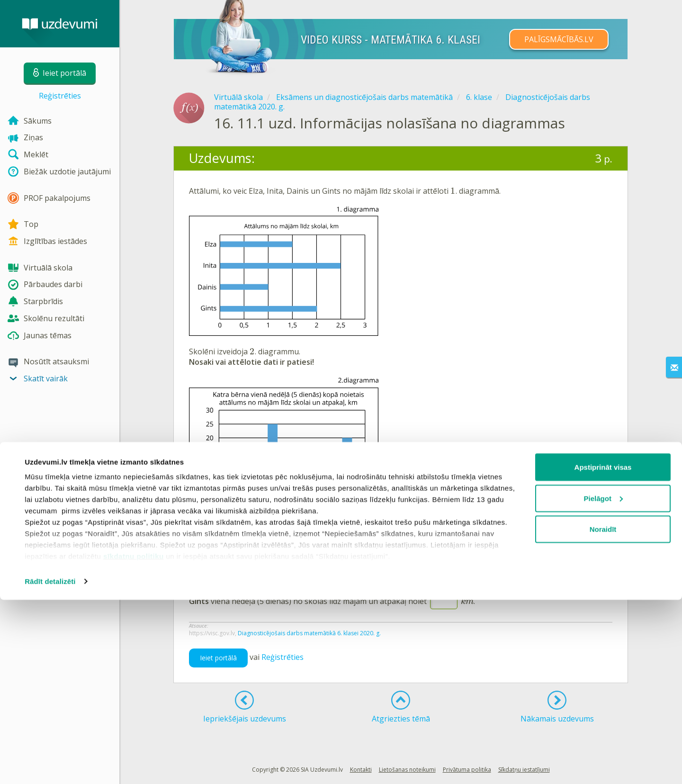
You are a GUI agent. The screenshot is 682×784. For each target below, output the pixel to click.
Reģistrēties (60, 96)
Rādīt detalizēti (50, 765)
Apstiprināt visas (603, 651)
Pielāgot (603, 682)
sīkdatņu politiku (134, 740)
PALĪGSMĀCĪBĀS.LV (559, 39)
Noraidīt (603, 713)
